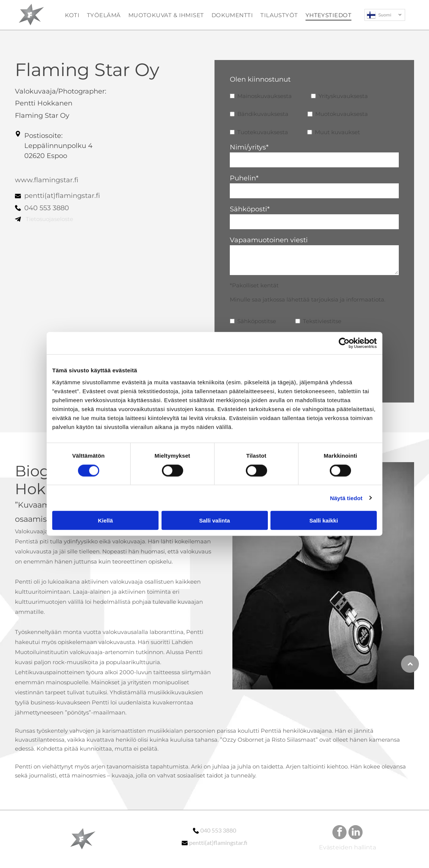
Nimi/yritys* (249, 147)
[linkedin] (356, 833)
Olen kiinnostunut (260, 79)
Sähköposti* (250, 209)
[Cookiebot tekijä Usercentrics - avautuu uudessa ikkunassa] (344, 343)
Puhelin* (244, 178)
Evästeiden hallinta (347, 847)
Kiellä (105, 520)
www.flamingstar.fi (47, 180)
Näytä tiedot (346, 498)
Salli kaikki (324, 520)
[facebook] (339, 833)
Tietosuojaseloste (49, 219)
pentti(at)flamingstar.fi (62, 196)
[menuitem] (72, 15)
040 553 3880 (47, 208)
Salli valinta (215, 520)
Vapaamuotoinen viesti (269, 240)
